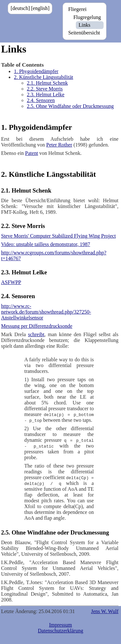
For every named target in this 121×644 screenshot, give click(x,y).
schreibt (36, 334)
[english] (40, 8)
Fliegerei (77, 9)
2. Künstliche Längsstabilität (44, 77)
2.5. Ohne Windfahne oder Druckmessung (70, 106)
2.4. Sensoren (41, 100)
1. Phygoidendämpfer (36, 71)
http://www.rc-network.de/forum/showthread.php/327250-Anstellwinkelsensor (46, 312)
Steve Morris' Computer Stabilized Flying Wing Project (58, 236)
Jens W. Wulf (105, 611)
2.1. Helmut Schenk (47, 83)
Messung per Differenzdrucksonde (37, 326)
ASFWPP (11, 282)
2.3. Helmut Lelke (45, 95)
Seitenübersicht (84, 33)
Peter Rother (59, 145)
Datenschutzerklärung (60, 631)
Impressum (60, 625)
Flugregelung (87, 17)
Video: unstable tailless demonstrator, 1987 (45, 244)
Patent (32, 153)
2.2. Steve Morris (45, 89)
